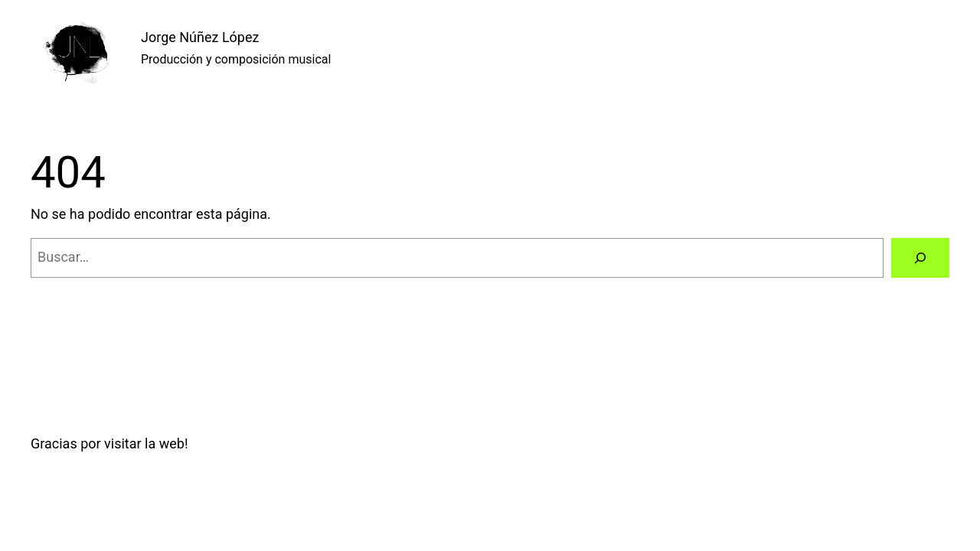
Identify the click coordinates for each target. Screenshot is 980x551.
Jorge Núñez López (200, 37)
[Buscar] (920, 258)
